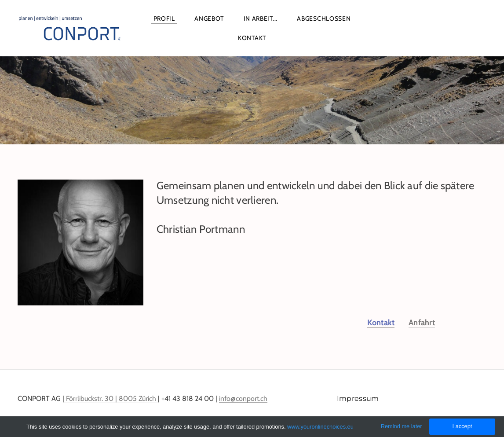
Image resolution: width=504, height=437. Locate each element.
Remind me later (402, 426)
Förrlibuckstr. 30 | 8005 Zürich (111, 398)
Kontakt (252, 38)
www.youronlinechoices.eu (320, 427)
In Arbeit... (261, 18)
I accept (462, 426)
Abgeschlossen (324, 18)
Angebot (209, 18)
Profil (164, 18)
